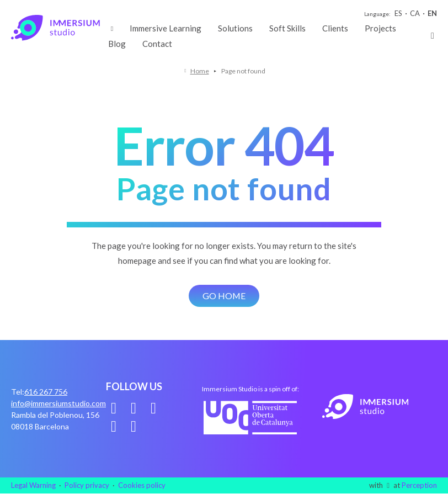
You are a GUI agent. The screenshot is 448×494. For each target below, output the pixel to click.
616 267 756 (46, 392)
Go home (224, 296)
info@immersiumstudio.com (58, 403)
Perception (419, 485)
